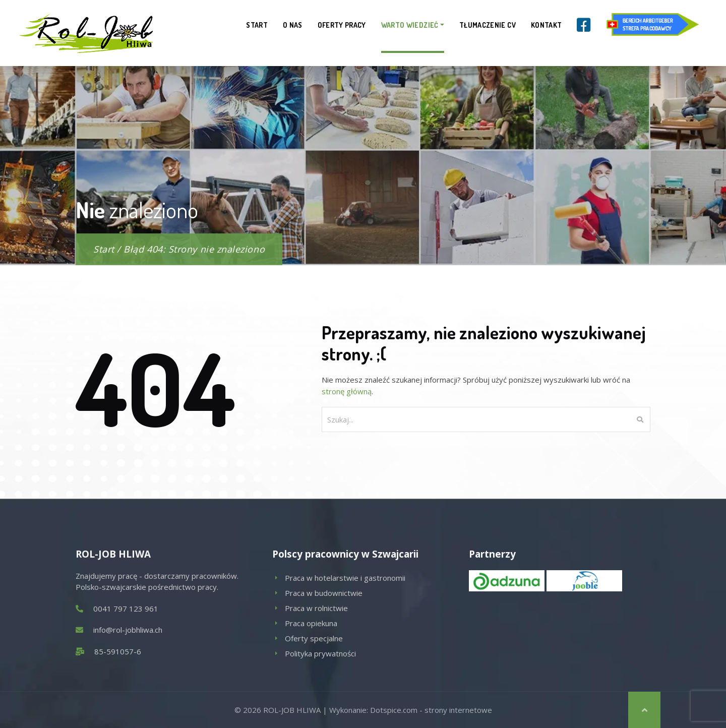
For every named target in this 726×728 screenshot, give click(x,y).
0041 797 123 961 (126, 609)
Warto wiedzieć (410, 25)
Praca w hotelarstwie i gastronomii (345, 578)
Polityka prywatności (320, 653)
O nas (293, 25)
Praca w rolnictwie (316, 608)
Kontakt (546, 25)
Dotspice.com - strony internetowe (431, 710)
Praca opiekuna (311, 623)
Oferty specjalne (314, 638)
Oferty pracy (342, 25)
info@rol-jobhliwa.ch (128, 630)
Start (257, 25)
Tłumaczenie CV (488, 25)
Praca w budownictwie (324, 593)
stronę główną (347, 391)
